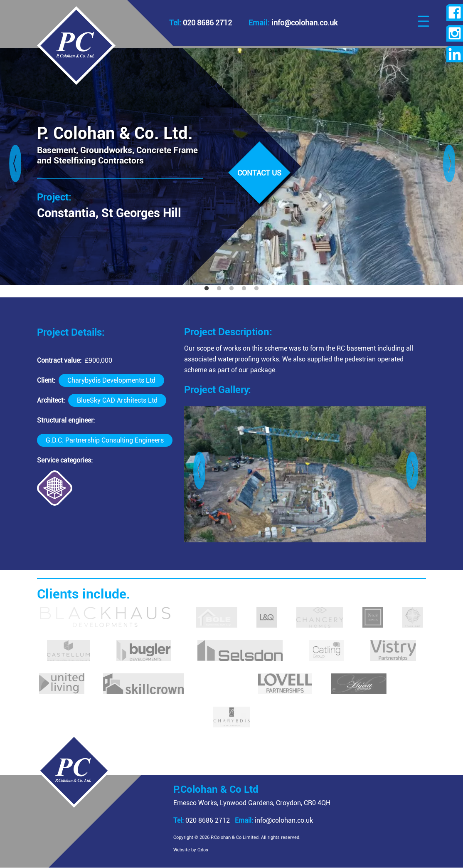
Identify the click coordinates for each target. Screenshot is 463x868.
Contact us (259, 173)
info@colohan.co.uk (283, 820)
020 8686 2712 (211, 820)
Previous (15, 166)
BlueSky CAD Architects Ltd (117, 400)
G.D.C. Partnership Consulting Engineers (105, 440)
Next (448, 166)
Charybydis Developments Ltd (111, 380)
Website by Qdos (200, 850)
